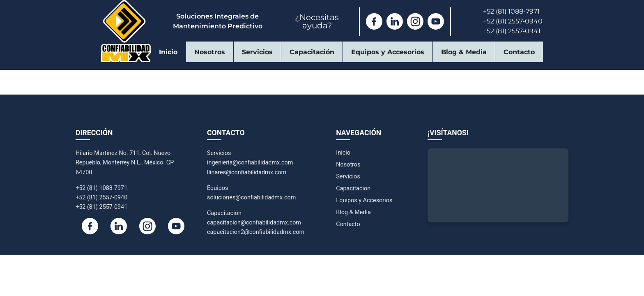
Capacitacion (353, 188)
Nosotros (210, 52)
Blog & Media (464, 52)
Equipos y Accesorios (388, 52)
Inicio (168, 52)
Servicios (257, 52)
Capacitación (312, 52)
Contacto (519, 52)
